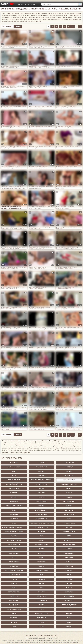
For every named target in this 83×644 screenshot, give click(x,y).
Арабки (14, 471)
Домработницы (41, 514)
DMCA (46, 636)
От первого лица (14, 575)
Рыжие (41, 588)
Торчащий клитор (41, 614)
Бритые (41, 489)
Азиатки (5, 147)
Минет (65, 66)
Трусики (39, 68)
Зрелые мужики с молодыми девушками (14, 527)
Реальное (69, 583)
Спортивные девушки (34, 108)
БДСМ (14, 476)
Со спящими (69, 601)
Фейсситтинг (41, 618)
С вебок (74, 249)
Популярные (7, 26)
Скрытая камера (41, 601)
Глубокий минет (41, 502)
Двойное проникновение (14, 506)
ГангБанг (69, 497)
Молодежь (39, 46)
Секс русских (16, 126)
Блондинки (41, 476)
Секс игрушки (41, 596)
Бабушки (41, 471)
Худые (70, 168)
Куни (41, 536)
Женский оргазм (41, 519)
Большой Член (23, 46)
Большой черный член (69, 484)
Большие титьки (14, 46)
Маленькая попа (14, 545)
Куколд (14, 536)
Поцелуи (43, 108)
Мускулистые (14, 562)
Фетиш (69, 618)
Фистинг (41, 622)
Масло (39, 88)
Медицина (41, 553)
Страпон (41, 609)
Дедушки (41, 506)
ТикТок (14, 614)
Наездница (11, 48)
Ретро (14, 588)
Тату (69, 609)
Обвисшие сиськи (41, 570)
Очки (39, 229)
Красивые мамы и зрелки (14, 532)
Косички (69, 527)
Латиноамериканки (14, 540)
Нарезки (41, 566)
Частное (41, 627)
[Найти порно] (59, 4)
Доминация (14, 514)
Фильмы (14, 622)
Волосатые (39, 188)
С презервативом (14, 592)
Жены (74, 46)
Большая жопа (46, 46)
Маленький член (69, 545)
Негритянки (6, 106)
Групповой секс (13, 369)
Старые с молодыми (14, 609)
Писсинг (14, 579)
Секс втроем (6, 46)
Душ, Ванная (14, 519)
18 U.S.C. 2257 (53, 636)
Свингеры (41, 592)
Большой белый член (14, 484)
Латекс (69, 536)
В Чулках (60, 66)
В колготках (14, 493)
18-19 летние (14, 463)
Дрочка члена (69, 514)
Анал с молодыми (14, 467)
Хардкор (69, 622)
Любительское (13, 88)
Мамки (78, 46)
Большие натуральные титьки (18, 128)
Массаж (69, 549)
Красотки (33, 46)
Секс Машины (69, 596)
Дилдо (14, 510)
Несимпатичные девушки (14, 570)
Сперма (22, 86)
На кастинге (61, 347)
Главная (21, 4)
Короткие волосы (41, 527)
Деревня (69, 506)
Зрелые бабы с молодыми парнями (42, 523)
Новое (27, 4)
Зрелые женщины (62, 86)
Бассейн (69, 471)
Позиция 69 (41, 579)
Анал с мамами (14, 106)
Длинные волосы (46, 68)
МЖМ (14, 558)
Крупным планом (14, 249)
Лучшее (34, 4)
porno (7, 4)
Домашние (61, 46)
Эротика (69, 627)
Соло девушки (41, 48)
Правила (40, 636)
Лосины (41, 540)
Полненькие (78, 66)
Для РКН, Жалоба (31, 636)
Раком (77, 388)
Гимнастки (14, 502)
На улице (69, 562)
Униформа (14, 618)
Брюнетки (5, 48)
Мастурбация (43, 66)
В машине (41, 493)
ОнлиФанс (69, 570)
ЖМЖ (14, 523)
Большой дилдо (41, 484)
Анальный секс (7, 86)
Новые (18, 26)
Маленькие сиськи (41, 545)
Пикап (69, 575)
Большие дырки (14, 480)
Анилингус (40, 289)
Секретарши (69, 592)
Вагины (14, 497)
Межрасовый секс (15, 329)
